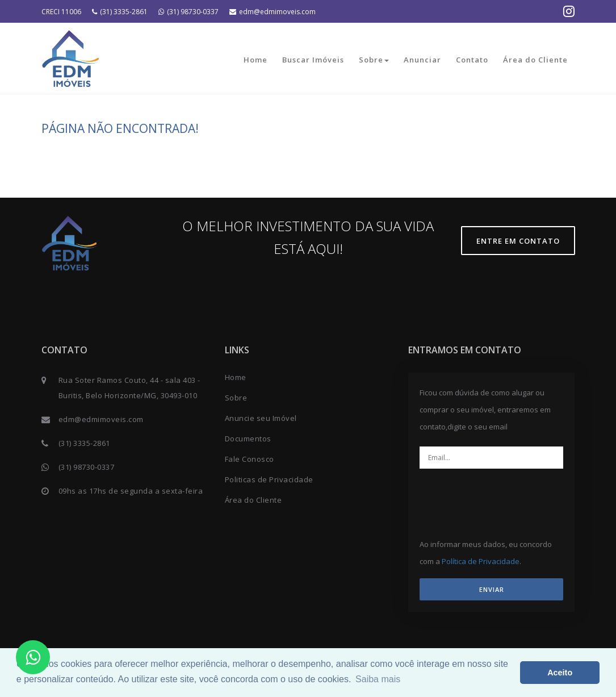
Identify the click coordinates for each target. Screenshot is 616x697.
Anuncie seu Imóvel (261, 418)
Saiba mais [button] (378, 679)
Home (255, 60)
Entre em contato (518, 241)
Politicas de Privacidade (269, 479)
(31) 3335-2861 (120, 12)
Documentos (248, 439)
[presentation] (514, 499)
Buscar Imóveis (313, 60)
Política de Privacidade (481, 561)
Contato (472, 60)
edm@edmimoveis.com (273, 12)
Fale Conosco (250, 459)
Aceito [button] (560, 673)
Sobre (374, 60)
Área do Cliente (535, 60)
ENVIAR (492, 589)
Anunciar (422, 60)
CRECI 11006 (61, 12)
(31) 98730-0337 (188, 12)
